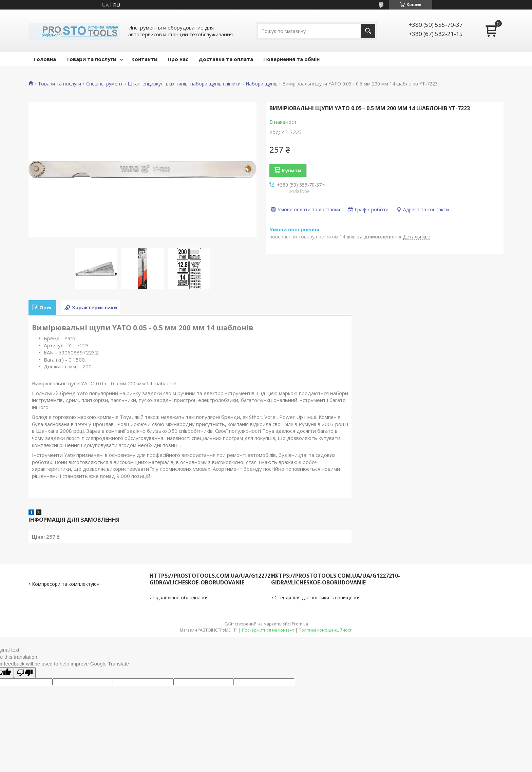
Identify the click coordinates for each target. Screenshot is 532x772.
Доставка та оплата (226, 59)
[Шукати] (368, 31)
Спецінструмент (104, 84)
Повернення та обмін (291, 59)
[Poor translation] (25, 673)
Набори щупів (262, 84)
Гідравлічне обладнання (181, 597)
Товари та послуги (91, 59)
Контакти (144, 59)
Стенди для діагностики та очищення (318, 597)
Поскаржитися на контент (268, 630)
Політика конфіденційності (326, 630)
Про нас (178, 59)
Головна (45, 59)
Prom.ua (300, 624)
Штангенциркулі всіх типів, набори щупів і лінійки (184, 84)
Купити (291, 170)
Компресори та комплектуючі (66, 584)
